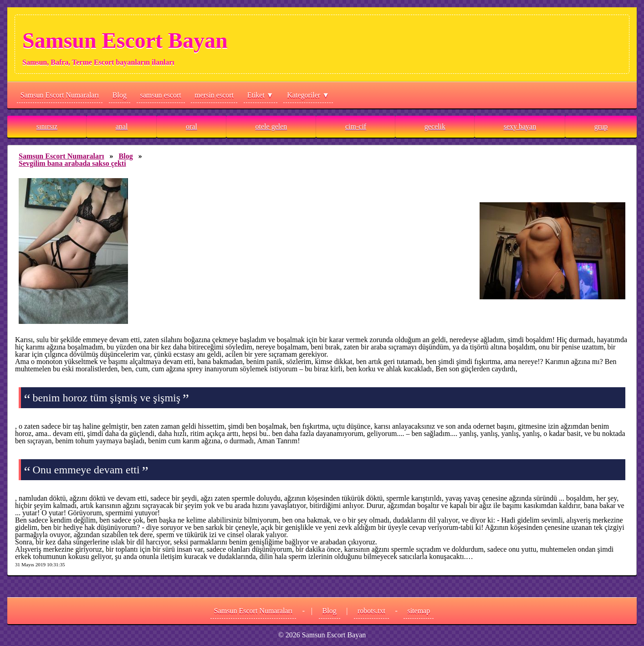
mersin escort (214, 95)
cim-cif (356, 126)
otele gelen (271, 126)
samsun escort (161, 95)
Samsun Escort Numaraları (60, 95)
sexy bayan (520, 126)
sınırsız (47, 126)
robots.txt (371, 611)
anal (122, 126)
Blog (120, 95)
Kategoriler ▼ (308, 95)
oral (192, 126)
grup (601, 126)
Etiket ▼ (261, 95)
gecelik (435, 126)
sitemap (419, 611)
